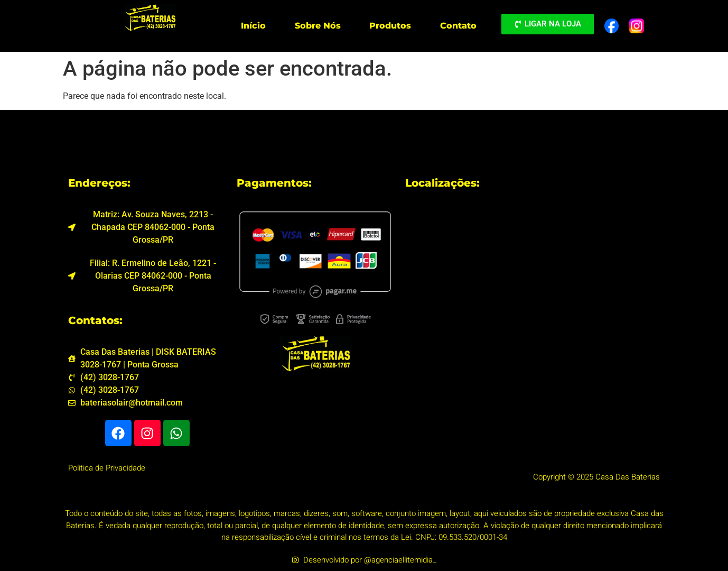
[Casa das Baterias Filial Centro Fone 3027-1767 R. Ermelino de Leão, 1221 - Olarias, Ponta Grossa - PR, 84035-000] (533, 377)
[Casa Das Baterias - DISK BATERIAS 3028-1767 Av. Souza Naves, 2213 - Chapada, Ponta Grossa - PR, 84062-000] (533, 261)
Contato (458, 26)
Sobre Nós (318, 26)
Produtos (390, 26)
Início (253, 26)
